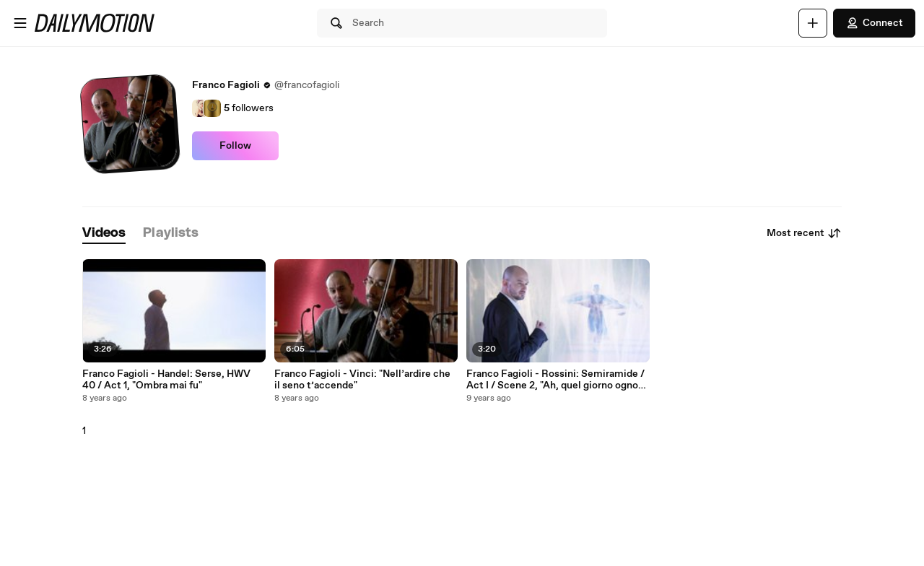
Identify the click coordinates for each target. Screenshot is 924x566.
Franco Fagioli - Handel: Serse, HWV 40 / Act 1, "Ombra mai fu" (166, 380)
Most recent (804, 233)
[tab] (104, 234)
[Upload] (813, 23)
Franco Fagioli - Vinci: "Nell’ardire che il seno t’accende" (362, 380)
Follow (235, 146)
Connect (874, 23)
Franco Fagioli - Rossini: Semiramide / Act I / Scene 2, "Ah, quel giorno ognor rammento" (555, 380)
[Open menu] (20, 23)
